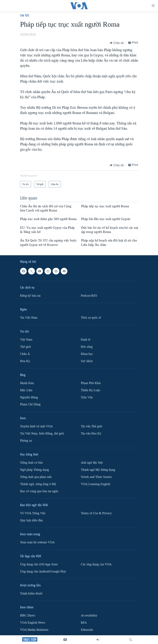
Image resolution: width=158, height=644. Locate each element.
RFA (84, 623)
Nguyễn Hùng (29, 397)
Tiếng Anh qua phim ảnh (36, 477)
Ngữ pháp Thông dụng (34, 470)
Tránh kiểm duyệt (31, 593)
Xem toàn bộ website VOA (37, 542)
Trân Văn (87, 397)
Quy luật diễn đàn (31, 520)
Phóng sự (26, 441)
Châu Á (25, 354)
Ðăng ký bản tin (30, 296)
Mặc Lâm (26, 390)
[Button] (117, 43)
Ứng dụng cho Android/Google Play (43, 572)
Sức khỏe (87, 361)
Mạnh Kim (27, 383)
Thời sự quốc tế (91, 318)
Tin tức (25, 15)
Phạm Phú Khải (91, 383)
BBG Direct (28, 615)
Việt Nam (26, 340)
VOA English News (33, 623)
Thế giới (25, 347)
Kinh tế (86, 340)
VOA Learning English (95, 484)
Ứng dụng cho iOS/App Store (39, 564)
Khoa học (87, 354)
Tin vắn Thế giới (91, 426)
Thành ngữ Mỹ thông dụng (98, 470)
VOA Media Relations (34, 630)
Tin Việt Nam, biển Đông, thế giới (42, 433)
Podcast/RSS (89, 296)
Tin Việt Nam (29, 318)
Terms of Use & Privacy (96, 513)
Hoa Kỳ (25, 361)
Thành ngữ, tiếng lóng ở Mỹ (38, 484)
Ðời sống (87, 347)
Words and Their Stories (96, 477)
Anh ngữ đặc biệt (92, 463)
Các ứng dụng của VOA (96, 564)
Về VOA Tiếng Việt (33, 513)
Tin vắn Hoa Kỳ (91, 433)
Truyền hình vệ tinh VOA (36, 426)
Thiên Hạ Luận (90, 390)
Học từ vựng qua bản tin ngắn (39, 491)
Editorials (87, 630)
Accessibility (89, 615)
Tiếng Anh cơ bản (31, 463)
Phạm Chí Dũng (30, 404)
